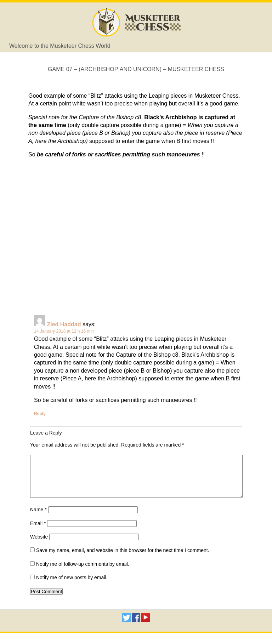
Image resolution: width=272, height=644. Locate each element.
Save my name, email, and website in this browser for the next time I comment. (123, 559)
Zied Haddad (64, 324)
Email (38, 532)
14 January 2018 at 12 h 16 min (64, 331)
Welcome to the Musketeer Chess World (60, 46)
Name (38, 518)
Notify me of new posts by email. (72, 586)
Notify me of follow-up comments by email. (83, 573)
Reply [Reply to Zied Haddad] (40, 414)
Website (39, 545)
